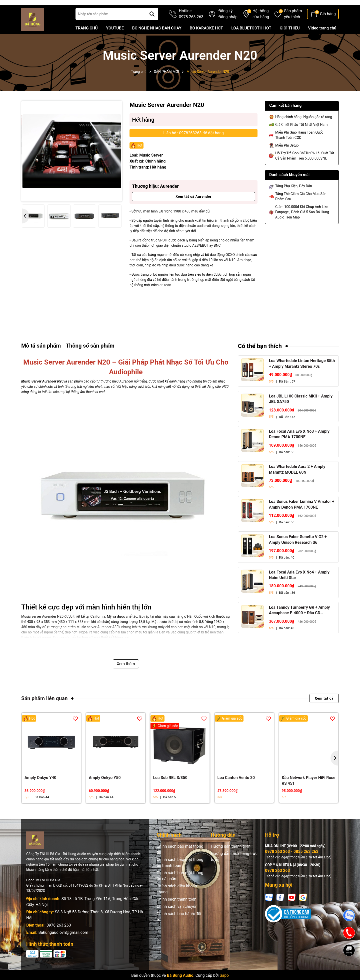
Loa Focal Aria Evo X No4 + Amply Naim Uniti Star (299, 588)
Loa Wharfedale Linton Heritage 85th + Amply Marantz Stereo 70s (302, 377)
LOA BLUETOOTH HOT (251, 42)
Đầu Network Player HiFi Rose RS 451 (309, 794)
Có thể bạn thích (260, 360)
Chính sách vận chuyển (177, 920)
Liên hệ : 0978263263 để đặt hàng (193, 146)
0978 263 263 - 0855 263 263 (292, 865)
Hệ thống (261, 28)
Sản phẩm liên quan (44, 712)
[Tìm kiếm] (152, 27)
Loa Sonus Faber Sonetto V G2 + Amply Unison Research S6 (298, 553)
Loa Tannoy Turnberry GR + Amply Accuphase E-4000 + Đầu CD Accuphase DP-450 (299, 624)
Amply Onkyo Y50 (105, 791)
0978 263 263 (59, 939)
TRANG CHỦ (87, 42)
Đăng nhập (228, 30)
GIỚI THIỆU (290, 42)
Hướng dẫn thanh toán (231, 860)
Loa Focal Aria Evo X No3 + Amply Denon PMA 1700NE (299, 448)
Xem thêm (126, 677)
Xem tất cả (324, 712)
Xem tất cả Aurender (193, 210)
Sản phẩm (293, 28)
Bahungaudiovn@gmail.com (63, 946)
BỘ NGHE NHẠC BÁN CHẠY (157, 42)
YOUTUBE (115, 42)
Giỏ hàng (328, 27)
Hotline (191, 28)
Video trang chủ (322, 42)
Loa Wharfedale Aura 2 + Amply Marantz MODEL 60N (297, 483)
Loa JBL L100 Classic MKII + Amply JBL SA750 (301, 412)
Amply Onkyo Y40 (40, 791)
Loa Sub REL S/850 (170, 791)
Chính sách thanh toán (177, 913)
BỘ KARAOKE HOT (206, 42)
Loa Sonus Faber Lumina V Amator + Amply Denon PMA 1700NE (302, 518)
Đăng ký (225, 24)
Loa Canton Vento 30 (236, 791)
